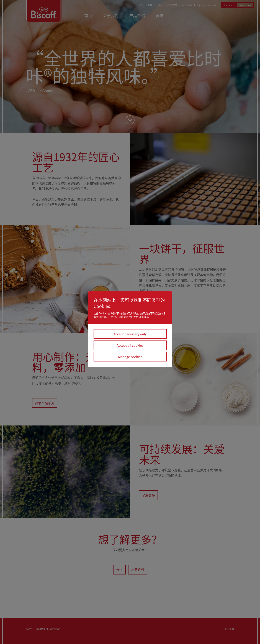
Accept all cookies (130, 345)
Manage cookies (130, 357)
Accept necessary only (130, 334)
